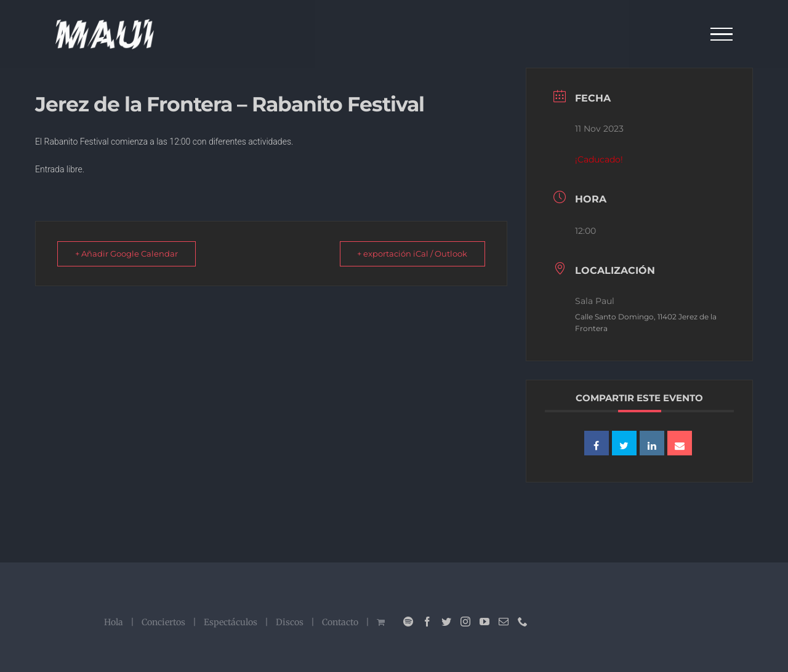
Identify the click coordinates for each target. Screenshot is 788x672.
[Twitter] (446, 622)
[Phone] (523, 622)
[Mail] (504, 622)
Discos (290, 622)
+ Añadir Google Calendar (130, 254)
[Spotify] (408, 622)
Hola (114, 622)
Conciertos (163, 622)
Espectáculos (231, 622)
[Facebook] (427, 622)
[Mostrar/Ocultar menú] (722, 34)
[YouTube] (484, 622)
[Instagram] (465, 622)
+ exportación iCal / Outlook (408, 254)
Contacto (340, 622)
